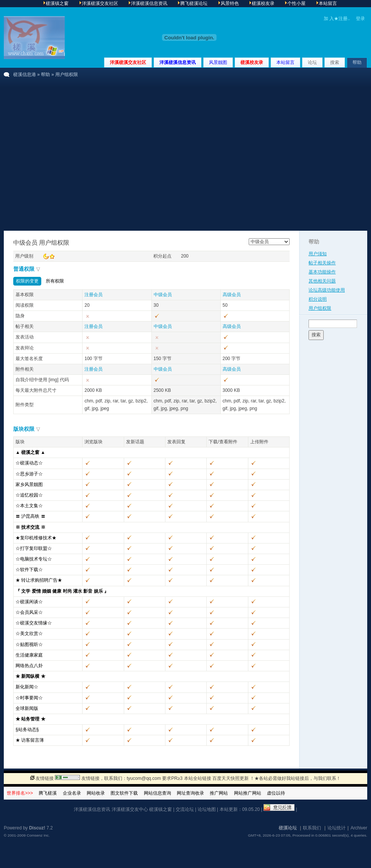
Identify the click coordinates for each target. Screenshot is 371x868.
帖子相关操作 (322, 263)
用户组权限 (320, 308)
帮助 (357, 62)
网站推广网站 (248, 793)
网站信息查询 (157, 793)
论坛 (312, 62)
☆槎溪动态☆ (29, 463)
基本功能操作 (322, 272)
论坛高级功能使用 (327, 290)
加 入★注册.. (337, 19)
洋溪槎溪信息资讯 (178, 62)
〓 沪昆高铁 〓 (30, 516)
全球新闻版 (27, 708)
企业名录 (72, 793)
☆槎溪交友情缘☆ (34, 623)
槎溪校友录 (252, 62)
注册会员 (94, 295)
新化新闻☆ (27, 687)
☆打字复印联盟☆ (34, 548)
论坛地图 (207, 809)
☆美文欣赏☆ (29, 634)
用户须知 (318, 254)
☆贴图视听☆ (29, 644)
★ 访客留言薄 (30, 740)
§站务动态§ (27, 730)
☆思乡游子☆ (29, 474)
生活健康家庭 (29, 655)
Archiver (359, 828)
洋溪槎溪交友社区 (128, 62)
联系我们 (312, 828)
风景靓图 (218, 62)
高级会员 (232, 295)
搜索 (335, 62)
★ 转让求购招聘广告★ (39, 580)
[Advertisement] (71, 156)
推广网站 (219, 793)
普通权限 (24, 269)
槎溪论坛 (288, 828)
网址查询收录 (190, 793)
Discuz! (37, 828)
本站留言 (285, 62)
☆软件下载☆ (29, 570)
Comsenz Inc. (38, 835)
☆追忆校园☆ (29, 495)
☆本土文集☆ (29, 506)
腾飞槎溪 (48, 793)
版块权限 (24, 429)
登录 (360, 19)
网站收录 (96, 793)
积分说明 (318, 299)
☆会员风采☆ (29, 612)
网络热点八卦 (29, 666)
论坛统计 (337, 828)
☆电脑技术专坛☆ (34, 559)
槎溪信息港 (25, 75)
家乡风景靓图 (29, 484)
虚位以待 (276, 793)
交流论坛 (185, 809)
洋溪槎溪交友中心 (130, 809)
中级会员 (163, 295)
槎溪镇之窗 (161, 809)
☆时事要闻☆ (29, 698)
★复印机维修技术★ (36, 538)
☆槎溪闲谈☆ (29, 602)
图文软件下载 (124, 793)
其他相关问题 (322, 281)
